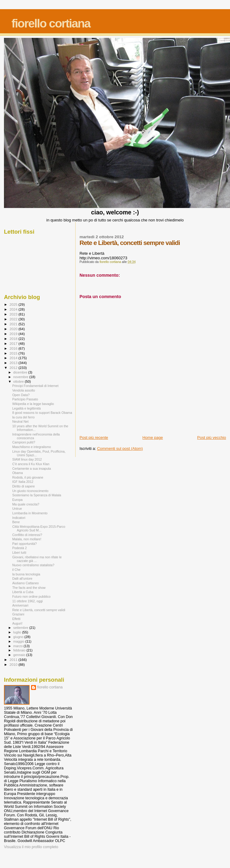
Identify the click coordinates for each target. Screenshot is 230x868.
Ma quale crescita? (26, 504)
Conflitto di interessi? (27, 535)
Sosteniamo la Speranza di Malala (37, 495)
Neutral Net (20, 421)
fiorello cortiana (51, 23)
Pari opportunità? (25, 544)
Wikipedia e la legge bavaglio (33, 404)
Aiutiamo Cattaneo (25, 583)
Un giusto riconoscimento (30, 491)
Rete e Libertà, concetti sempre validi (39, 610)
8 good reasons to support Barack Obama (42, 413)
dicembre (21, 372)
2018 (14, 339)
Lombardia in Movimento (30, 513)
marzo (19, 646)
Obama (18, 473)
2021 (14, 324)
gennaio (20, 655)
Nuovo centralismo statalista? (33, 565)
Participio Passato (25, 399)
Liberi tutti (19, 553)
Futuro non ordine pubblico (31, 596)
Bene (16, 522)
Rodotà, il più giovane (28, 477)
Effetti (16, 619)
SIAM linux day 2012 (27, 459)
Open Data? (21, 395)
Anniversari (20, 605)
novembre (21, 377)
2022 (14, 319)
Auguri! (17, 623)
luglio (18, 632)
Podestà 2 (19, 548)
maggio (19, 641)
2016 (14, 348)
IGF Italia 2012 (23, 482)
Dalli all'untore (22, 578)
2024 (14, 309)
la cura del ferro (23, 417)
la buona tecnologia (26, 574)
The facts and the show (29, 588)
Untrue (17, 509)
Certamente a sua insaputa (32, 469)
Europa (17, 500)
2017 (14, 343)
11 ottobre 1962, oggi (27, 601)
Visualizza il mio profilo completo (31, 847)
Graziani (18, 614)
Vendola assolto (24, 390)
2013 (14, 363)
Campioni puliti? (24, 442)
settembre (21, 628)
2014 (14, 358)
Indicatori (19, 518)
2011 (14, 660)
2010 (14, 664)
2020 (14, 329)
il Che (16, 570)
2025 (14, 304)
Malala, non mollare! (27, 539)
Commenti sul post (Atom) (120, 449)
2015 (14, 353)
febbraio (20, 650)
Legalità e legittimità (27, 408)
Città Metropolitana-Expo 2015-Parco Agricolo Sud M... (39, 528)
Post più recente (94, 438)
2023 (14, 314)
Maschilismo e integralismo (32, 447)
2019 (14, 334)
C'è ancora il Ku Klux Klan (31, 464)
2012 (14, 368)
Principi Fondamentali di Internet (35, 386)
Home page (152, 438)
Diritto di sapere (23, 486)
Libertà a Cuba (23, 592)
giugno (19, 637)
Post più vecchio (212, 438)
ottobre (19, 381)
